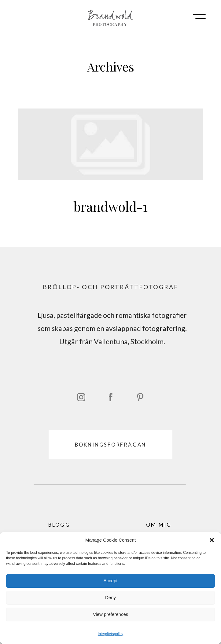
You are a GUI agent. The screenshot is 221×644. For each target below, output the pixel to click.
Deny (111, 597)
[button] (212, 540)
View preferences (111, 614)
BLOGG (59, 525)
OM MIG (159, 525)
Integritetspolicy (111, 634)
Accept (111, 581)
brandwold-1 (111, 169)
